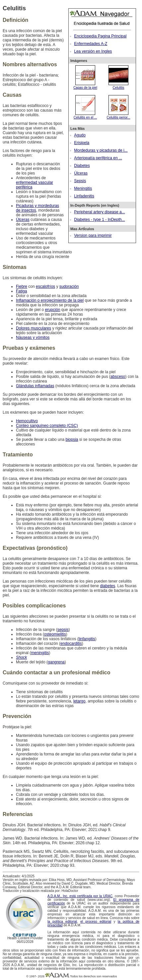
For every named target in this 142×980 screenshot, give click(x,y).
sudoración (69, 286)
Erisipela (82, 143)
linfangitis (87, 639)
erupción (52, 310)
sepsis (63, 630)
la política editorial (62, 922)
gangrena (56, 662)
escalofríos (45, 286)
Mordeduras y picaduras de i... (101, 150)
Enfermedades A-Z (91, 44)
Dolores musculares (34, 328)
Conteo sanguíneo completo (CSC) (47, 426)
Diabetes (82, 166)
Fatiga (21, 291)
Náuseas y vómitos (33, 337)
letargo (79, 701)
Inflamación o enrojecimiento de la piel (50, 300)
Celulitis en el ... (85, 116)
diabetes (108, 586)
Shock (21, 657)
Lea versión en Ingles (93, 51)
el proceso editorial (96, 922)
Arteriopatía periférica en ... (98, 158)
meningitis (40, 653)
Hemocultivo (27, 421)
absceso (118, 377)
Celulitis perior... (118, 116)
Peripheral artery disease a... (99, 212)
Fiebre (22, 286)
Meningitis (83, 188)
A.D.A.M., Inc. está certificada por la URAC (80, 896)
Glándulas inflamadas (35, 386)
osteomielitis (55, 634)
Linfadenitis (84, 196)
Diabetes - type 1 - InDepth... (99, 220)
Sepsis (80, 181)
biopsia (72, 439)
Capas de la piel (85, 86)
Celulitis (118, 86)
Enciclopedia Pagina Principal (100, 36)
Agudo (80, 135)
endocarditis (71, 644)
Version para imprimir (93, 235)
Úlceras (81, 173)
